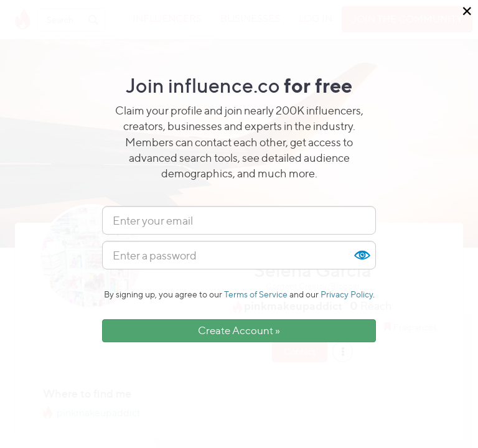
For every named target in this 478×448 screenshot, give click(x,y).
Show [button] (362, 255)
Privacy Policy (347, 294)
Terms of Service (256, 294)
